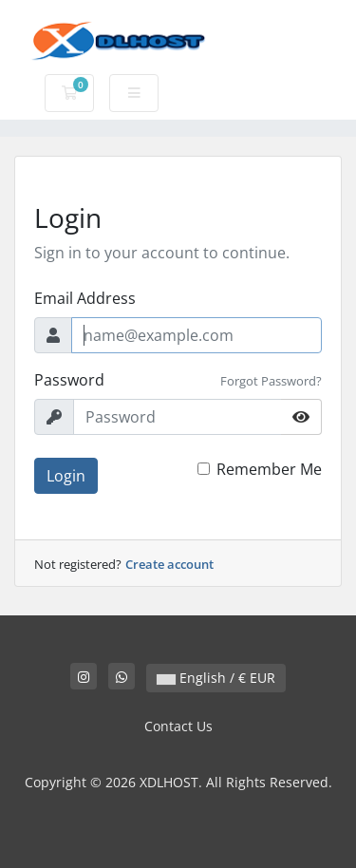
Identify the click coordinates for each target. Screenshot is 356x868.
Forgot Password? (271, 381)
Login (66, 476)
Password (69, 380)
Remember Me (269, 469)
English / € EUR (216, 678)
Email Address (85, 298)
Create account (169, 564)
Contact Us (178, 726)
